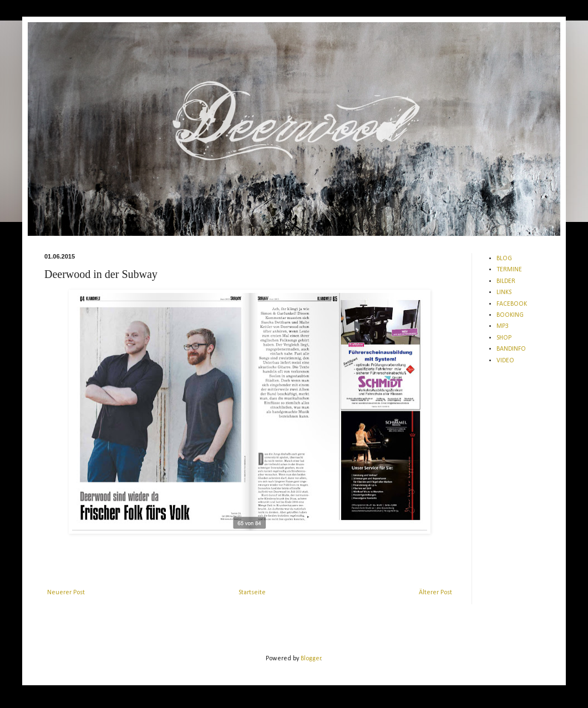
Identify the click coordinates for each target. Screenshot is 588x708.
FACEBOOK (512, 304)
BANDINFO (511, 349)
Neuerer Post (66, 593)
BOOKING (510, 315)
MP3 (503, 326)
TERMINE (509, 270)
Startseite (252, 593)
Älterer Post (435, 593)
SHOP (504, 338)
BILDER (506, 281)
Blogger (311, 659)
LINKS (504, 292)
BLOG (504, 259)
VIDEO (505, 361)
